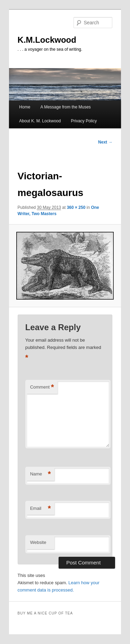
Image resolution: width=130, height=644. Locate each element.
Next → (105, 142)
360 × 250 (76, 207)
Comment (42, 387)
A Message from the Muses (65, 107)
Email (41, 509)
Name (41, 474)
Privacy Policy (84, 121)
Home (25, 107)
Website (38, 542)
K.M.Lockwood (47, 40)
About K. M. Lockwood (40, 121)
